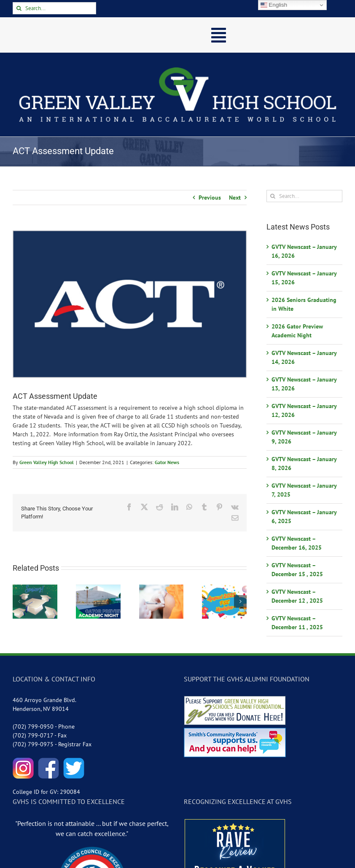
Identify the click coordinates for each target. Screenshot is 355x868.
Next (235, 198)
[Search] (19, 8)
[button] (19, 601)
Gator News (167, 462)
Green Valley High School (47, 462)
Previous (210, 198)
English (274, 5)
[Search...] (54, 8)
